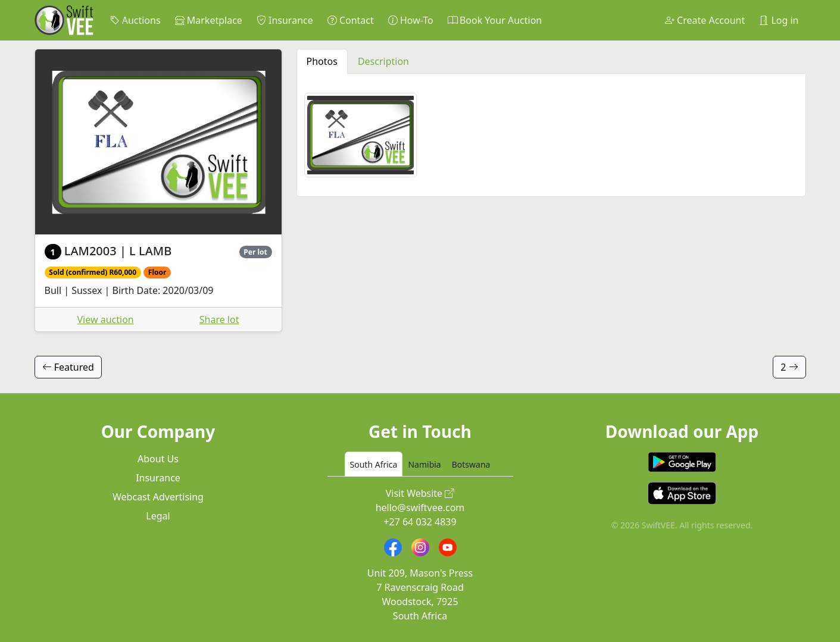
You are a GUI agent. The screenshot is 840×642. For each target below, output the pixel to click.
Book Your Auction (495, 20)
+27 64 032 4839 (420, 522)
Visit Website (420, 493)
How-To (411, 20)
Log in (779, 20)
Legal (158, 516)
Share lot (219, 320)
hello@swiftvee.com (420, 508)
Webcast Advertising (158, 497)
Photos (322, 61)
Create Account (705, 20)
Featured (68, 367)
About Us (158, 459)
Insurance (285, 20)
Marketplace (209, 20)
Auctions (135, 20)
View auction (106, 320)
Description (383, 61)
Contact (351, 20)
